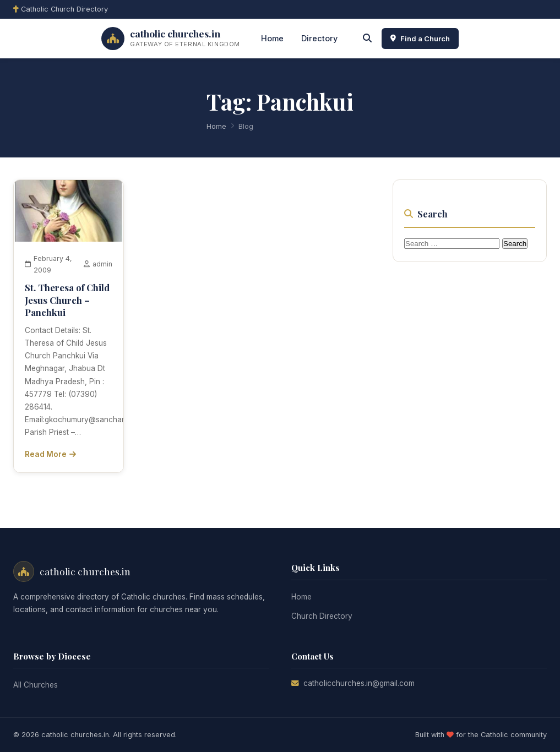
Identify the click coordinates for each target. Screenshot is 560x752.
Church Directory (322, 616)
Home (272, 38)
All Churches (36, 685)
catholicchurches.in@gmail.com (359, 683)
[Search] (367, 39)
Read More (50, 454)
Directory (319, 38)
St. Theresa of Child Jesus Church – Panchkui (67, 300)
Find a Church (420, 39)
